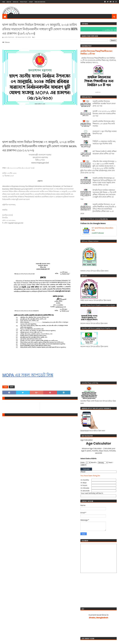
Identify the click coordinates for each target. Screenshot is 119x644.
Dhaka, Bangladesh (98, 616)
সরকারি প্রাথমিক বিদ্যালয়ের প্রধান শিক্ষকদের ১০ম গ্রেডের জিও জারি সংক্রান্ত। (104, 124)
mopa (12, 387)
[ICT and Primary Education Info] (98, 231)
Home (4, 2)
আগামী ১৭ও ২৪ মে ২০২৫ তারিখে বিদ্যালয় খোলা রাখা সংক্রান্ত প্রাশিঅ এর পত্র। (104, 114)
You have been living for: (90, 476)
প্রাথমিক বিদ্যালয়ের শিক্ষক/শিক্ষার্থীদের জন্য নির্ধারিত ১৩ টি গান (96, 53)
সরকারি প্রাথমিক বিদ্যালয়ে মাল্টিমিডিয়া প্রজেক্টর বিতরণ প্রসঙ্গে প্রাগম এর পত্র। (104, 104)
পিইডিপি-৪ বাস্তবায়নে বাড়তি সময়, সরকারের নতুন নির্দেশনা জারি (104, 142)
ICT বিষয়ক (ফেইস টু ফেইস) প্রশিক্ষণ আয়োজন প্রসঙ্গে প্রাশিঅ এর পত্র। (104, 152)
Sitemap (31, 2)
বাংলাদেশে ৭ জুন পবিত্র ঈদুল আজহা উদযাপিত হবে (105, 132)
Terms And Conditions (40, 2)
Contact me (16, 2)
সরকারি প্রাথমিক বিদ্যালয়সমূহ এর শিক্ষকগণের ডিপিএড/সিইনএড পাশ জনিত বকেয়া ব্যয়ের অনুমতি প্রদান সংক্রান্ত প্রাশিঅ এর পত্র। (104, 181)
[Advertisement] (74, 11)
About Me (9, 2)
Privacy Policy (24, 2)
